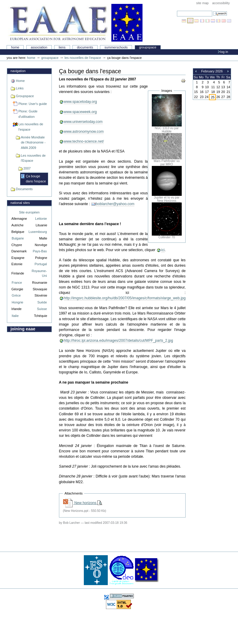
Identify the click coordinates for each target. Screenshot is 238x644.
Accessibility (221, 3)
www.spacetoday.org (80, 102)
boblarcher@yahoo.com (115, 204)
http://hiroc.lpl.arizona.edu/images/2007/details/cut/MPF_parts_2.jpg (118, 341)
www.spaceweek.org (80, 112)
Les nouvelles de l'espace (83, 58)
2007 (27, 168)
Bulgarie (18, 238)
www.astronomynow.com (84, 132)
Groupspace (148, 47)
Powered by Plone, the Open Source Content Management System (122, 596)
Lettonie (41, 219)
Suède (42, 302)
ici (163, 250)
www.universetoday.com (83, 122)
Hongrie (18, 302)
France (17, 283)
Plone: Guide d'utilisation (28, 114)
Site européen (29, 212)
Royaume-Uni (39, 273)
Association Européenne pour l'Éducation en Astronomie (75, 23)
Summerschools (116, 47)
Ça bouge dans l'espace (36, 179)
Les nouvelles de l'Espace (33, 158)
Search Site (177, 11)
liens (62, 47)
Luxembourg (38, 232)
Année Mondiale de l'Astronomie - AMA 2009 (33, 142)
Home (15, 47)
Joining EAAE (23, 329)
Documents (85, 47)
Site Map (202, 3)
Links (20, 88)
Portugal (41, 264)
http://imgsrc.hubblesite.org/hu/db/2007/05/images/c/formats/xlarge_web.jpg (125, 298)
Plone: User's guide (32, 104)
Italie (15, 316)
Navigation (18, 71)
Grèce (16, 295)
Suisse (42, 309)
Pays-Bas (40, 251)
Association (39, 47)
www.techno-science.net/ (84, 141)
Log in (224, 52)
